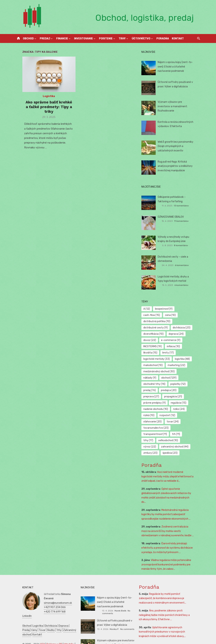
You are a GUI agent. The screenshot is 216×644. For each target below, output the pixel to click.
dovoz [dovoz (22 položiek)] (152, 334)
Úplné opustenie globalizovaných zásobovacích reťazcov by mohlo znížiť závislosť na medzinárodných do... (170, 481)
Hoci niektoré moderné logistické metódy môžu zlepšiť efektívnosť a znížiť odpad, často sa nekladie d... (172, 464)
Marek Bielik (114, 594)
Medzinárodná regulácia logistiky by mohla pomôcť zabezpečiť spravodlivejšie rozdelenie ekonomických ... (168, 497)
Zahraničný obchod (58, 609)
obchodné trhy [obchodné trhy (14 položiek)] (177, 371)
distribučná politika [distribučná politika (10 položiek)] (175, 315)
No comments (128, 594)
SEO (35, 623)
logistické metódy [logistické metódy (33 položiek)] (159, 353)
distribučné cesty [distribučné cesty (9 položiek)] (158, 321)
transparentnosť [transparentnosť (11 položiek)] (158, 422)
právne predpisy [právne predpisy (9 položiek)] (180, 390)
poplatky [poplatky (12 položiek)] (153, 378)
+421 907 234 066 (47, 586)
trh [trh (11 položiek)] (178, 422)
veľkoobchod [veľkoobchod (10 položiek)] (156, 428)
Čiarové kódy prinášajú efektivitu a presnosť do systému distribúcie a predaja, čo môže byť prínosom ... (171, 531)
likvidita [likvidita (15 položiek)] (153, 346)
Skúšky (29, 641)
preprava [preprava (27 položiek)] (174, 384)
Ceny (18, 609)
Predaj (45, 39)
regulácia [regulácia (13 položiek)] (154, 397)
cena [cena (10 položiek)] (151, 315)
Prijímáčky (60, 627)
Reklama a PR (47, 623)
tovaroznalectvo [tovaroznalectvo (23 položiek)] (158, 415)
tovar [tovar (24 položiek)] (175, 409)
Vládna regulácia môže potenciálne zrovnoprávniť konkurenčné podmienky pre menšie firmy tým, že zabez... (169, 548)
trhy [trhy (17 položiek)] (192, 422)
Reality (32, 627)
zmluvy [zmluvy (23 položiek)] (185, 434)
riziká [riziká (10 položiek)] (168, 403)
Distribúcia (44, 605)
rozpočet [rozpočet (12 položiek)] (186, 403)
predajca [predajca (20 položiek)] (154, 384)
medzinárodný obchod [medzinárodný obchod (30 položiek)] (162, 365)
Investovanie (83, 39)
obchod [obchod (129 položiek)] (153, 371)
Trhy (122, 39)
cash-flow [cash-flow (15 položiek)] (188, 309)
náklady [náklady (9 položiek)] (188, 365)
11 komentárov (186, 221)
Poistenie (106, 39)
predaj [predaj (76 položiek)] (172, 378)
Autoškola (21, 627)
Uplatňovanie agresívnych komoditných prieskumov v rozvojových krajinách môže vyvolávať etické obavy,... (171, 615)
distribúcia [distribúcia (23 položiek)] (184, 321)
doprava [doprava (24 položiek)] (178, 328)
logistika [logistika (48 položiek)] (185, 353)
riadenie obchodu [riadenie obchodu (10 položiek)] (179, 397)
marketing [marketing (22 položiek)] (179, 359)
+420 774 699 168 (47, 590)
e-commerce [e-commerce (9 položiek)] (173, 334)
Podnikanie (21, 632)
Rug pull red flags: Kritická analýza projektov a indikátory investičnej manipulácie (180, 166)
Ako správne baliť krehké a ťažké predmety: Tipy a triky (44, 108)
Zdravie (59, 632)
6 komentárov (187, 265)
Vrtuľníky (62, 623)
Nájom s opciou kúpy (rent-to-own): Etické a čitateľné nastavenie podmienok (178, 67)
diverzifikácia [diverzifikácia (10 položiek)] (156, 328)
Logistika (44, 100)
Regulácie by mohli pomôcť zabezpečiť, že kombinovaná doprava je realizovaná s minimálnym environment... (171, 581)
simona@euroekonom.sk (51, 582)
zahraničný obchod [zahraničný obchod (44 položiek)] (160, 434)
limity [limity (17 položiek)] (170, 346)
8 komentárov (186, 245)
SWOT (68, 632)
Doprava (56, 605)
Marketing (60, 636)
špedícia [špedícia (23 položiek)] (153, 440)
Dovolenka (51, 641)
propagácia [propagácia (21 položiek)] (155, 390)
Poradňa (163, 39)
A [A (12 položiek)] (149, 309)
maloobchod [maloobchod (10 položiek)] (156, 359)
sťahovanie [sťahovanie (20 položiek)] (155, 409)
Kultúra (19, 641)
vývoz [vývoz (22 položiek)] (177, 428)
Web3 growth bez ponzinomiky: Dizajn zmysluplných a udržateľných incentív (178, 146)
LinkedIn (41, 595)
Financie (62, 39)
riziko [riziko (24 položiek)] (152, 403)
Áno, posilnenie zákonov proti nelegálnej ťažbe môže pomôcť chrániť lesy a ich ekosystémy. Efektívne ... (170, 598)
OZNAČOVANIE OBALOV (173, 217)
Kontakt (178, 39)
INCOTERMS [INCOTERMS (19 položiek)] (155, 340)
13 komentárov (186, 206)
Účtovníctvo (141, 39)
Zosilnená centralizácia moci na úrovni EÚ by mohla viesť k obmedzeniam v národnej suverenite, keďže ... (172, 514)
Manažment (45, 627)
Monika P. (114, 609)
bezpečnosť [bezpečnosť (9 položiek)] (166, 309)
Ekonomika (47, 632)
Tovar (26, 609)
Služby (35, 609)
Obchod (28, 39)
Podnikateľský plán (26, 636)
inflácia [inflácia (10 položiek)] (176, 340)
